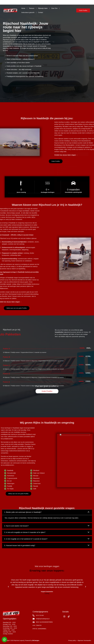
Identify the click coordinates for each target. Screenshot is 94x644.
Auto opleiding (63, 76)
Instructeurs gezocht (28, 12)
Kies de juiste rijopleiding (64, 74)
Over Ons (54, 8)
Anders (61, 91)
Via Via (61, 88)
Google (61, 86)
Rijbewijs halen (43, 8)
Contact (41, 12)
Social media (63, 84)
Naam (59, 55)
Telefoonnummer (62, 61)
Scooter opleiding (64, 78)
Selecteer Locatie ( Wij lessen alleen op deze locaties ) (72, 68)
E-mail (75, 61)
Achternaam (77, 55)
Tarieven (32, 8)
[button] (8, 606)
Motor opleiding (63, 80)
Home (23, 8)
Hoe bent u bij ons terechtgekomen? (67, 82)
